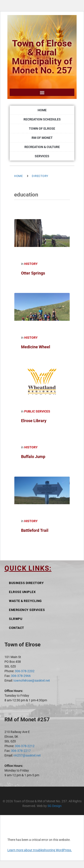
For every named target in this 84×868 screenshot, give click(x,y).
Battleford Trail (35, 530)
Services (42, 156)
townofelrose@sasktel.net (32, 680)
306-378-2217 (21, 751)
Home (42, 110)
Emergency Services (27, 610)
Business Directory (26, 583)
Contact (17, 628)
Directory (40, 176)
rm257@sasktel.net (27, 755)
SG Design (55, 806)
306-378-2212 (25, 746)
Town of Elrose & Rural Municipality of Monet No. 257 (42, 57)
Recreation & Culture (42, 147)
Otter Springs (33, 273)
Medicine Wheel (36, 347)
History (31, 264)
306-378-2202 (25, 671)
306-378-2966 (21, 676)
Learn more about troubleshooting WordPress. (40, 850)
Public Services (37, 411)
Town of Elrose (42, 129)
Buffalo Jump (33, 457)
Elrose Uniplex (22, 592)
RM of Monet (42, 138)
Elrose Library (34, 421)
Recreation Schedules (42, 119)
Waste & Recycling (25, 601)
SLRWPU (16, 619)
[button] (42, 92)
